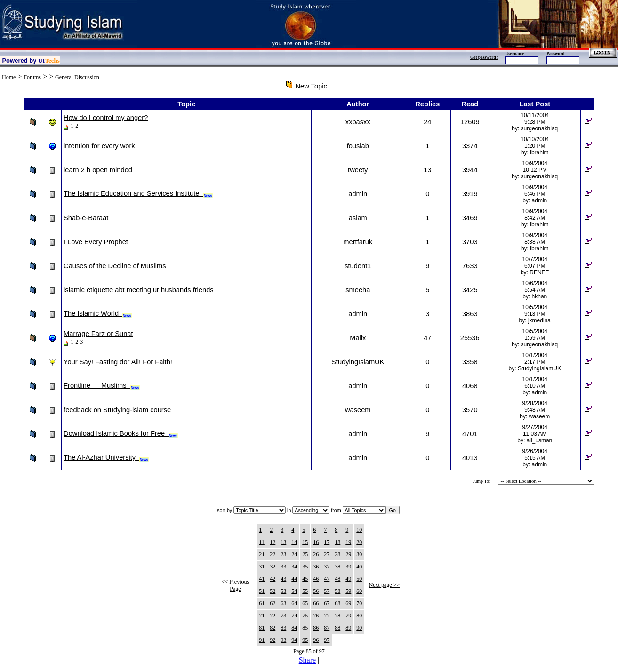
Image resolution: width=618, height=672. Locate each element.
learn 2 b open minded (98, 170)
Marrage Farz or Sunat (98, 334)
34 (294, 567)
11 (262, 542)
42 (273, 579)
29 (348, 554)
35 (305, 567)
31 (262, 567)
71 (262, 616)
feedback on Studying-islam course (117, 410)
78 (337, 616)
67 (327, 603)
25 (305, 554)
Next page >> (385, 585)
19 (348, 542)
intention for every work (99, 146)
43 (283, 579)
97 (327, 640)
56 (316, 591)
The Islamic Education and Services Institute (138, 193)
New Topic (311, 86)
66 (316, 603)
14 (294, 542)
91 (262, 640)
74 (294, 616)
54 (294, 591)
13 (283, 542)
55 (305, 591)
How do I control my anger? (106, 118)
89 (348, 628)
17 (327, 542)
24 (294, 554)
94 (294, 640)
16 (316, 542)
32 (273, 567)
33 (283, 567)
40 (359, 567)
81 (262, 628)
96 (316, 640)
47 (327, 579)
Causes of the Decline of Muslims (115, 266)
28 (337, 554)
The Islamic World (98, 313)
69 (348, 603)
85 (305, 628)
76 (316, 616)
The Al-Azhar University (106, 457)
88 (337, 628)
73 (283, 616)
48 (337, 579)
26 (316, 554)
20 (359, 542)
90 (359, 628)
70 (359, 603)
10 (359, 530)
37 (327, 567)
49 (348, 579)
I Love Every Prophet (96, 242)
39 (348, 567)
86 (316, 628)
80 (359, 616)
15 (305, 542)
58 (337, 591)
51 (262, 591)
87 (327, 628)
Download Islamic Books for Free (121, 433)
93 (283, 640)
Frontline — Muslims (102, 385)
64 (294, 603)
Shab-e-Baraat (86, 218)
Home (9, 77)
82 (273, 628)
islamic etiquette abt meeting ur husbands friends (139, 290)
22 (273, 554)
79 (348, 616)
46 (316, 579)
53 (283, 591)
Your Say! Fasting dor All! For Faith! (118, 362)
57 (327, 591)
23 (283, 554)
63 (283, 603)
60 (359, 591)
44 (294, 579)
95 (305, 640)
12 (273, 542)
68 (337, 603)
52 (273, 591)
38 (337, 567)
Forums (32, 77)
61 (262, 603)
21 (262, 554)
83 (283, 628)
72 (273, 616)
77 (327, 616)
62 (273, 603)
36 (316, 567)
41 (262, 579)
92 (273, 640)
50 (359, 579)
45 (305, 579)
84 (294, 628)
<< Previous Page (236, 585)
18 (337, 542)
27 (327, 554)
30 (359, 554)
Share (307, 660)
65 (305, 603)
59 (348, 591)
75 (305, 616)
